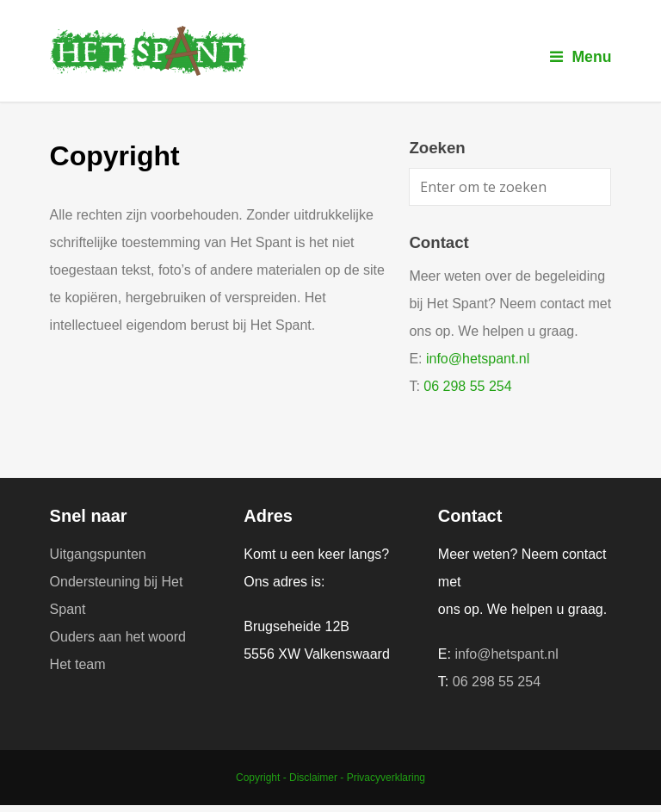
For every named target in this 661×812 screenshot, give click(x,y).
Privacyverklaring (386, 778)
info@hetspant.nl (478, 359)
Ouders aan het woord (118, 637)
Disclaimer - (318, 778)
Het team (78, 664)
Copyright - (263, 778)
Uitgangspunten (98, 554)
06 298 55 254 (467, 386)
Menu (581, 57)
